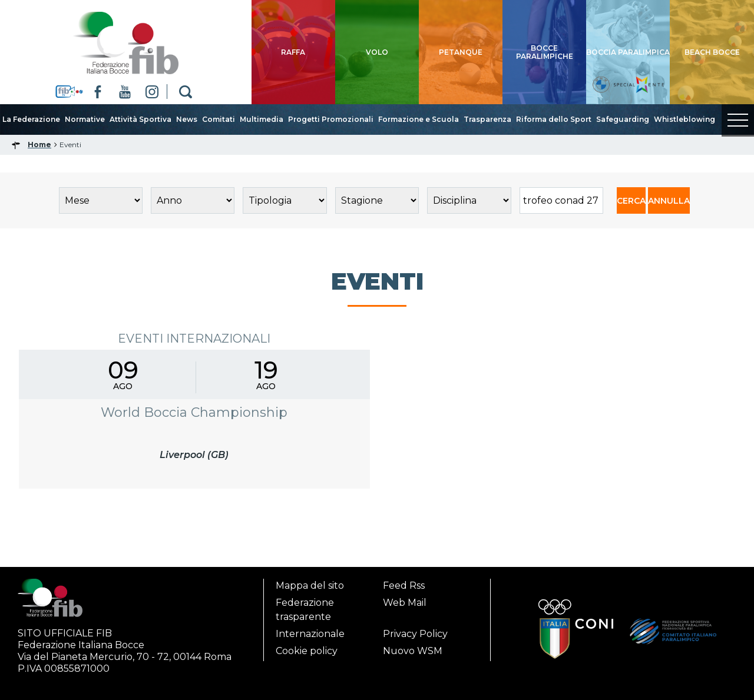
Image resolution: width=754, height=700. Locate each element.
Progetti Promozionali (331, 119)
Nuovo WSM (413, 651)
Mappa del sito (310, 585)
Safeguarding (623, 119)
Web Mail (405, 603)
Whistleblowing (684, 119)
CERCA (631, 201)
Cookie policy (307, 651)
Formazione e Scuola (419, 119)
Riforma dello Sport (554, 119)
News (187, 119)
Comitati (219, 119)
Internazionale (310, 634)
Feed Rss (404, 585)
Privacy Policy (415, 634)
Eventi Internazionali (194, 339)
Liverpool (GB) (194, 455)
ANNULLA (669, 201)
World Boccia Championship (194, 412)
